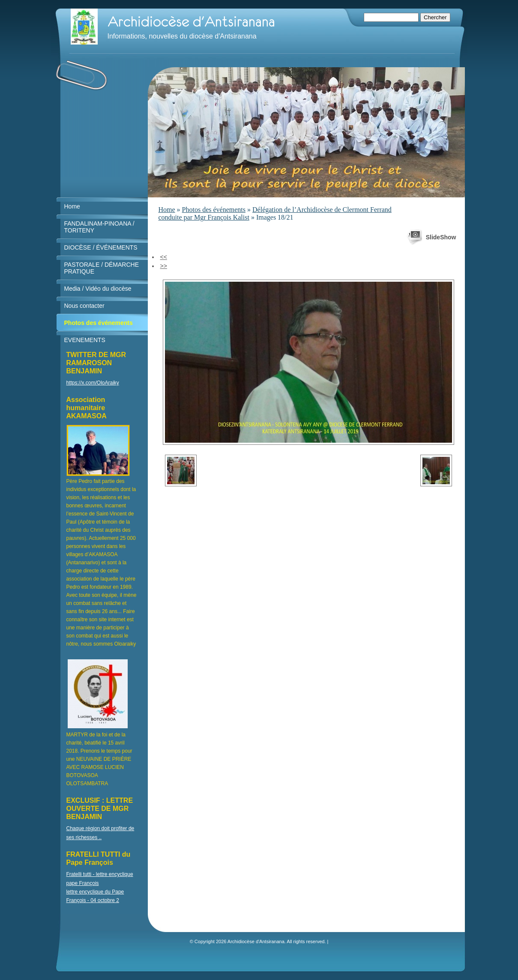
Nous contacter (84, 306)
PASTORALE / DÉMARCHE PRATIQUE (102, 268)
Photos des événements (214, 210)
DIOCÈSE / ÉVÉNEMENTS (101, 247)
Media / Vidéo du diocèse (98, 289)
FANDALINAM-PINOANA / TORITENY (99, 227)
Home (167, 210)
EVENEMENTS (85, 340)
